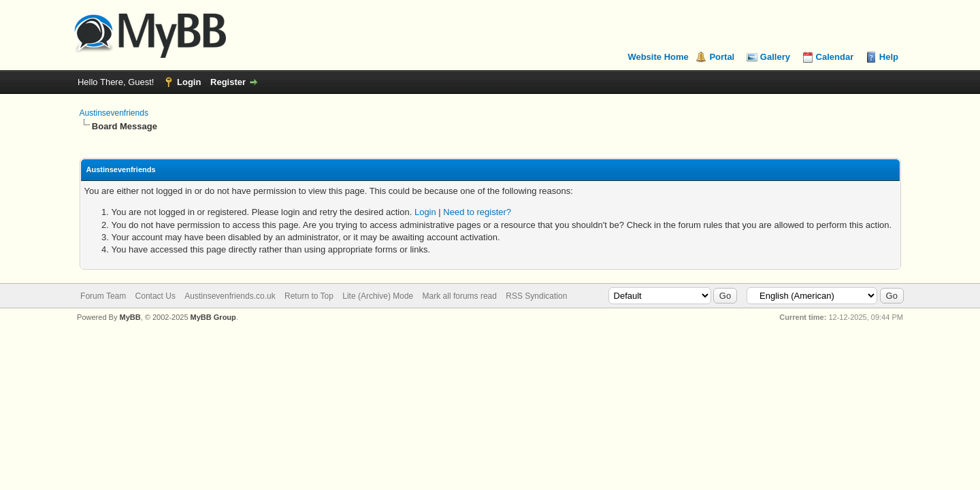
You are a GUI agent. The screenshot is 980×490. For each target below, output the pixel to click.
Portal (722, 57)
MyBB (130, 317)
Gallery (775, 57)
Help (889, 57)
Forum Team (103, 296)
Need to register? (477, 212)
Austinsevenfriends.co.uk (230, 296)
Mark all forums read (460, 296)
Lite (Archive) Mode (378, 296)
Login (189, 82)
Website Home (658, 57)
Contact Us (156, 296)
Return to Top (309, 296)
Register (228, 82)
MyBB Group (213, 317)
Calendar (835, 57)
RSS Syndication (536, 296)
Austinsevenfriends (114, 113)
